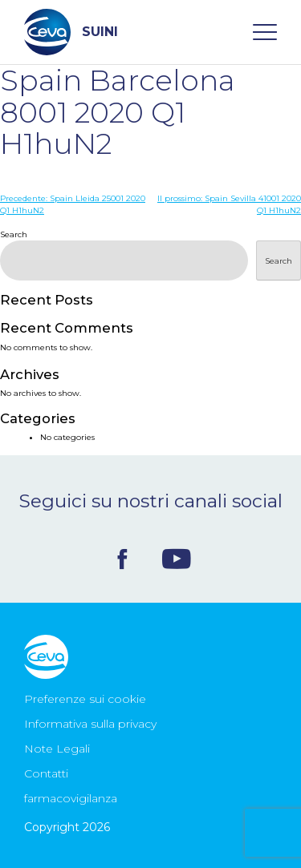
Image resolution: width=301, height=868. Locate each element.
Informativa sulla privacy (90, 724)
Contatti (46, 773)
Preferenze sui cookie (85, 699)
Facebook (122, 559)
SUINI (71, 32)
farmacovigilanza (71, 798)
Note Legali (57, 749)
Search (14, 234)
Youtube (177, 559)
